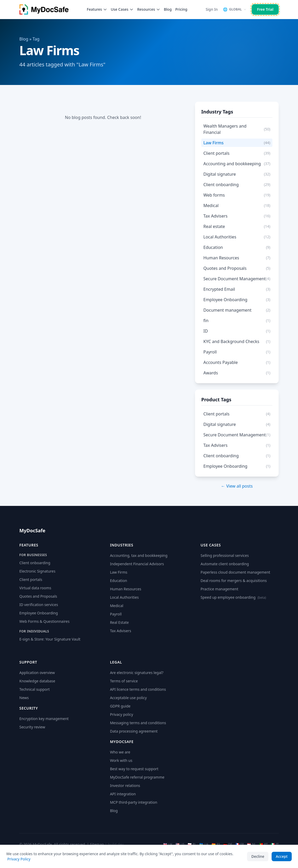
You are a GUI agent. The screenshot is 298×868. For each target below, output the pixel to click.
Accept (282, 856)
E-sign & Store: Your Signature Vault (50, 639)
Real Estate (119, 622)
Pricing (181, 9)
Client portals (31, 579)
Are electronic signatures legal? (137, 673)
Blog (168, 9)
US (180, 844)
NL (251, 844)
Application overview (37, 673)
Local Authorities (124, 597)
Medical (117, 606)
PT (263, 844)
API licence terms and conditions (138, 689)
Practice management (219, 589)
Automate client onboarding (225, 564)
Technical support (35, 689)
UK (168, 844)
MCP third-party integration (134, 802)
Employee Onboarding (39, 613)
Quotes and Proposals (38, 596)
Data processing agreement (134, 731)
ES (216, 844)
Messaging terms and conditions (138, 723)
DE (228, 844)
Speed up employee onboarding (233, 597)
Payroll (116, 614)
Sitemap (97, 844)
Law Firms (119, 572)
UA (204, 844)
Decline (258, 856)
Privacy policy (122, 714)
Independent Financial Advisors (137, 564)
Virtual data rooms (35, 588)
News (24, 698)
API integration (123, 794)
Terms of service (124, 681)
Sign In (212, 9)
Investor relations (125, 786)
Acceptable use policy (128, 698)
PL (192, 844)
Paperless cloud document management (235, 572)
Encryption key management (44, 719)
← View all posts (237, 486)
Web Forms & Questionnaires (44, 621)
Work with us (121, 760)
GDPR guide (120, 706)
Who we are (120, 752)
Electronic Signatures (37, 571)
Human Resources (126, 589)
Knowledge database (37, 681)
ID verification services (39, 605)
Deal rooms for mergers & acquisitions (234, 581)
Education (119, 581)
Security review (32, 727)
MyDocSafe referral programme (137, 777)
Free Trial (265, 9)
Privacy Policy (19, 859)
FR (240, 844)
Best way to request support (134, 769)
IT (275, 844)
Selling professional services (225, 555)
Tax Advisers (121, 631)
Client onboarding (35, 563)
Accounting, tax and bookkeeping (139, 555)
